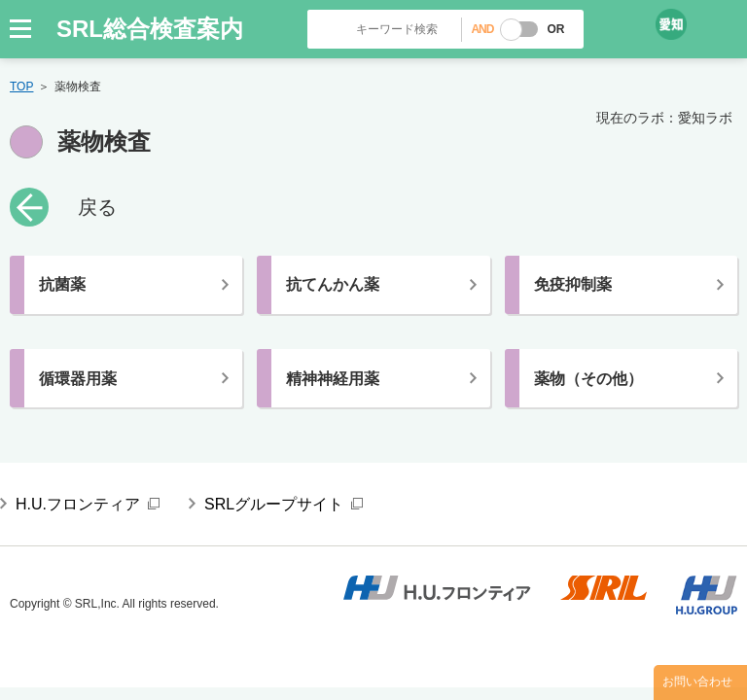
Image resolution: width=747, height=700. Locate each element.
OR (555, 29)
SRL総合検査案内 (150, 29)
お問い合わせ (697, 682)
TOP (21, 87)
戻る (97, 207)
